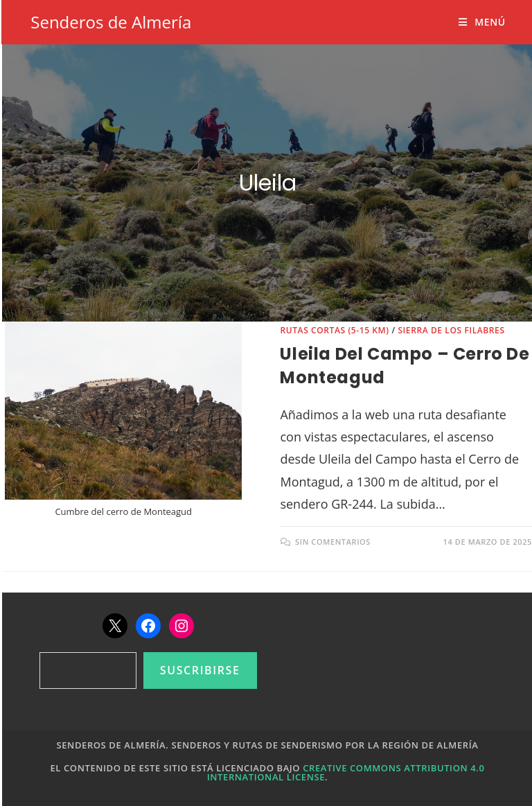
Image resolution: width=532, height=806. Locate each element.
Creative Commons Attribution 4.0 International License (346, 772)
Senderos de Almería (111, 22)
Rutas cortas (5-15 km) (334, 330)
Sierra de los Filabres (451, 330)
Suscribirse (200, 670)
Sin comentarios (333, 542)
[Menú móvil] (482, 22)
